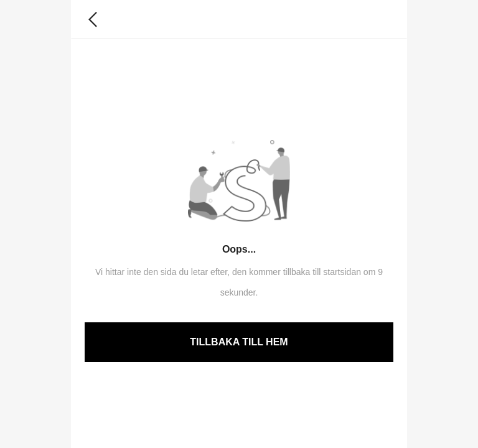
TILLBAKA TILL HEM (239, 342)
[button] (93, 20)
